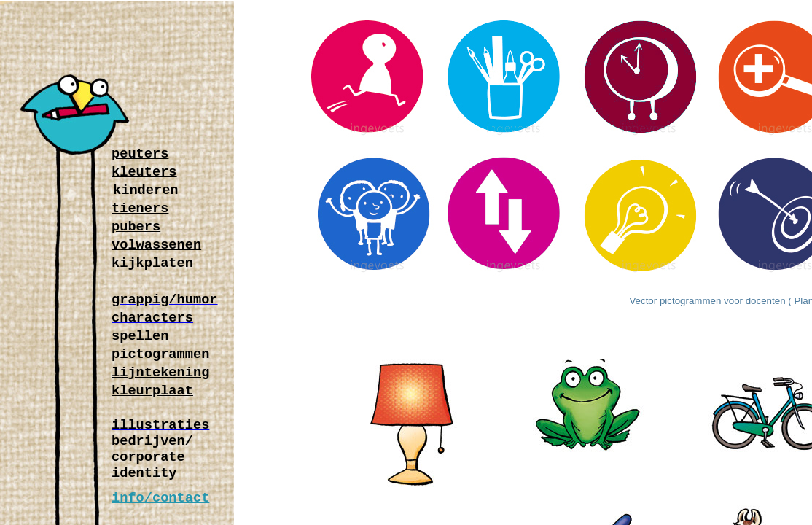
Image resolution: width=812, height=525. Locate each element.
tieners (140, 210)
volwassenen (156, 246)
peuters (140, 155)
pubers (136, 228)
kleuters (144, 173)
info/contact (160, 499)
